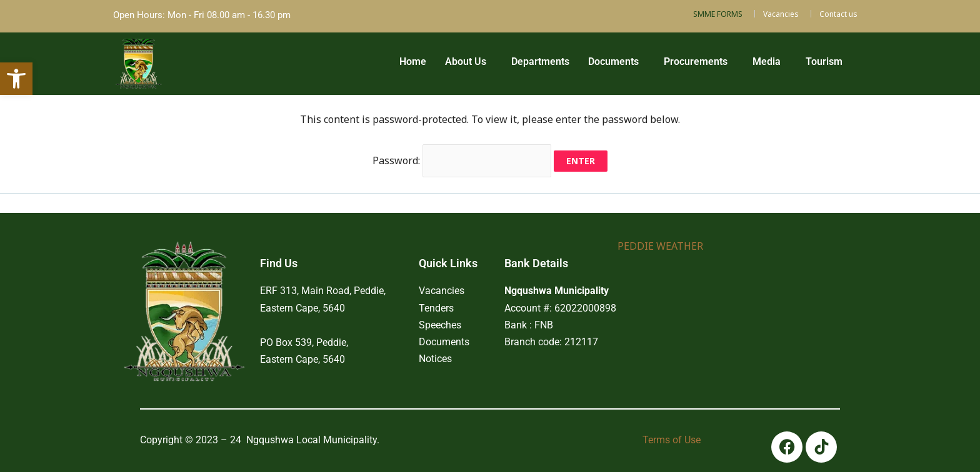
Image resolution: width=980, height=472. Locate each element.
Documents (613, 61)
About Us (465, 61)
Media (766, 61)
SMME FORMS (718, 14)
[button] (468, 62)
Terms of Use (672, 440)
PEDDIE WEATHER (660, 246)
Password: (462, 160)
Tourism (823, 61)
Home (412, 61)
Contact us (838, 14)
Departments (540, 61)
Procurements (695, 61)
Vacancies (781, 14)
